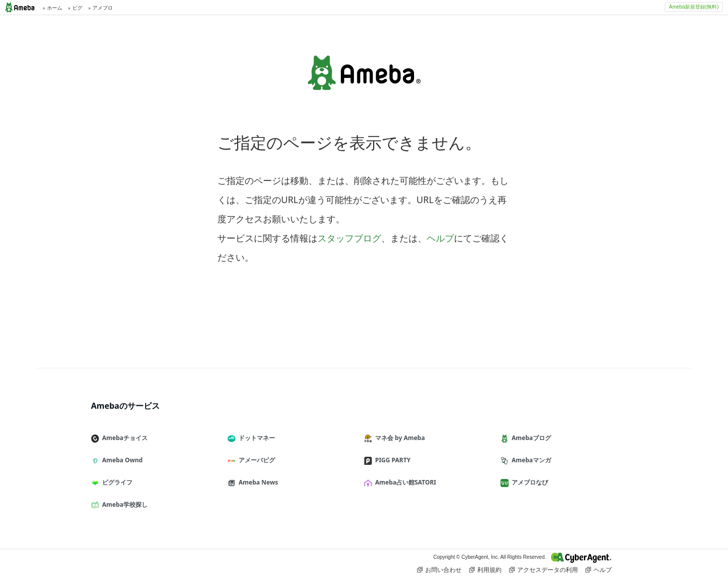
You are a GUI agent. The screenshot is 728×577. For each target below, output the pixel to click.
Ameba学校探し (123, 504)
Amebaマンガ (530, 460)
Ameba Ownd (121, 460)
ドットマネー (255, 438)
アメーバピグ (255, 460)
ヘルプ (440, 238)
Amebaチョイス (123, 438)
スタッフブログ (349, 238)
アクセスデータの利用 (543, 570)
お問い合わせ (439, 570)
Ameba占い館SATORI (404, 482)
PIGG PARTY (391, 460)
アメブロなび (528, 482)
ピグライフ (116, 482)
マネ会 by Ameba (398, 438)
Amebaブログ (530, 438)
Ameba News (257, 482)
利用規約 (485, 570)
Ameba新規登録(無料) (694, 7)
